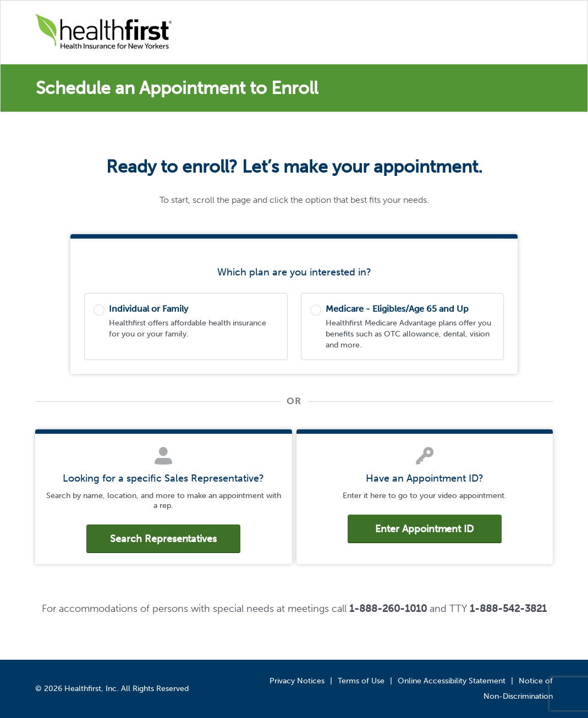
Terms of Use (361, 681)
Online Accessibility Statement (452, 681)
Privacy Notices (297, 681)
